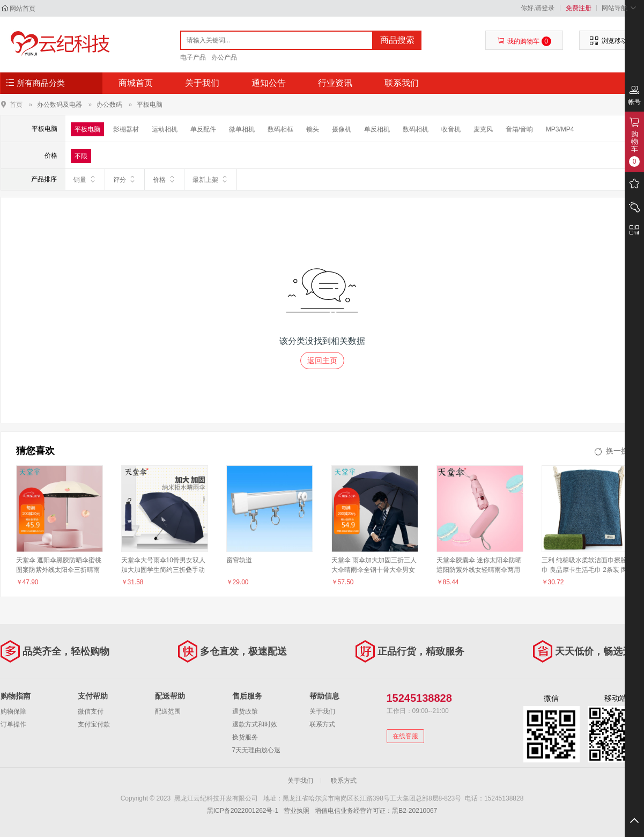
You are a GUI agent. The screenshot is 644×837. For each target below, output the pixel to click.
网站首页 (23, 9)
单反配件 (203, 129)
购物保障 (13, 711)
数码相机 (416, 129)
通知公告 (269, 83)
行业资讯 (335, 83)
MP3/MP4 (560, 129)
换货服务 (245, 737)
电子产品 (193, 57)
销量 (85, 179)
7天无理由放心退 (257, 750)
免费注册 (579, 8)
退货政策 (245, 711)
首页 (16, 104)
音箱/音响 (519, 129)
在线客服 (405, 736)
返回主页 (322, 361)
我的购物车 (524, 41)
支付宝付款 (94, 724)
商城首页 (136, 83)
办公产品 (224, 57)
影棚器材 (126, 129)
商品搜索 (397, 40)
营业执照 (297, 811)
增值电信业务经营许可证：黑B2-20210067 (376, 811)
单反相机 (377, 129)
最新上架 (210, 179)
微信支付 (91, 711)
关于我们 (202, 83)
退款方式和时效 (255, 724)
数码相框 (280, 129)
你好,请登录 (538, 8)
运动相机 (165, 129)
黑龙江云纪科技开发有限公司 (58, 44)
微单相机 (242, 129)
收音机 (451, 129)
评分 (125, 179)
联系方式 (322, 724)
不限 (81, 156)
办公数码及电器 (60, 105)
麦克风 (483, 129)
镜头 (313, 129)
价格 (164, 179)
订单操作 (13, 724)
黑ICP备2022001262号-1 (243, 811)
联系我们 (402, 83)
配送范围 (168, 711)
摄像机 (342, 129)
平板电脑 (150, 105)
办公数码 (109, 105)
